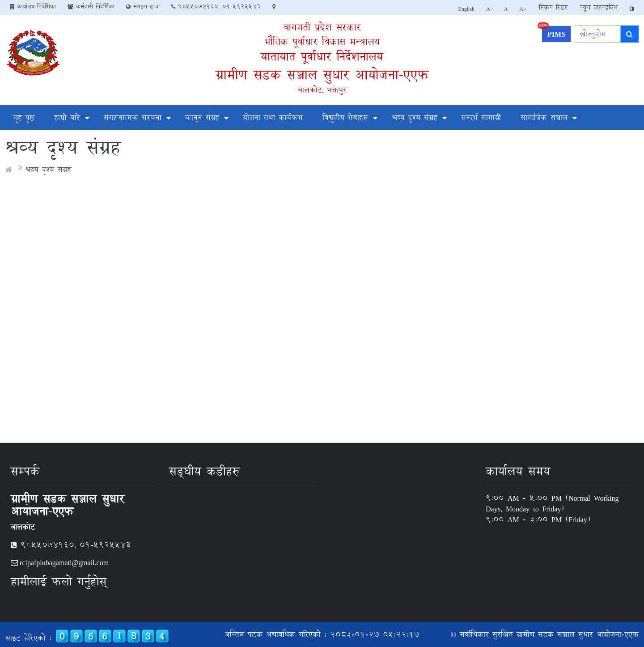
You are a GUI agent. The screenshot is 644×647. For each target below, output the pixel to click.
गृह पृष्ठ (24, 117)
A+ (523, 9)
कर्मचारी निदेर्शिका (91, 6)
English (466, 9)
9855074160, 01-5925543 (216, 6)
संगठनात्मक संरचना (133, 117)
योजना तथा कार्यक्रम (273, 117)
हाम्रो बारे (67, 117)
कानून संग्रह (202, 117)
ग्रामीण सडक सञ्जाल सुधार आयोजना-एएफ (322, 74)
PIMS (554, 33)
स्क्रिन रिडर (553, 7)
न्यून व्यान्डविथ (599, 7)
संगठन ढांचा (143, 6)
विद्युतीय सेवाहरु (345, 117)
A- (489, 9)
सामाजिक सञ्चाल (544, 117)
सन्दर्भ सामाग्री (481, 117)
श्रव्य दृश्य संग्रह (415, 117)
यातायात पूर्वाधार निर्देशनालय (322, 57)
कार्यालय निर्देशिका (33, 6)
